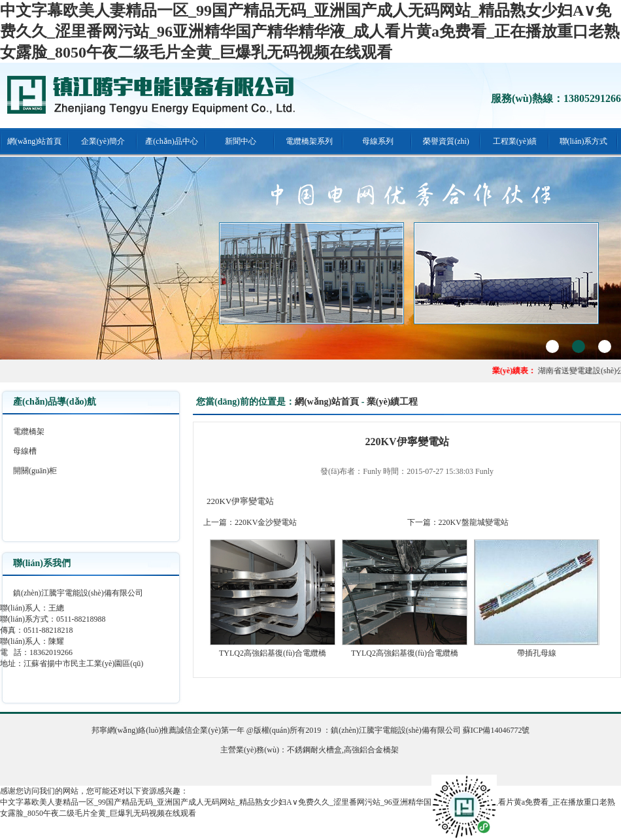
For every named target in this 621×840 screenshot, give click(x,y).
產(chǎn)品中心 (171, 141)
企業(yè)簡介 (103, 141)
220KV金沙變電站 (266, 522)
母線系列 (378, 141)
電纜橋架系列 (309, 141)
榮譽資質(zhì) (446, 141)
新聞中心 (241, 141)
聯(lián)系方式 (584, 141)
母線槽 (25, 451)
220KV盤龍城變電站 (474, 522)
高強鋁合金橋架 (371, 750)
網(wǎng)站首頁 (35, 141)
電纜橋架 (29, 431)
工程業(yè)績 (515, 141)
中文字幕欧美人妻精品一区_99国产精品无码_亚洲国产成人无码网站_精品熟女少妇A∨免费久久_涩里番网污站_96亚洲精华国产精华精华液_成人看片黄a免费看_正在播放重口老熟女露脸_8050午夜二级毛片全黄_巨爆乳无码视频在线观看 (310, 31)
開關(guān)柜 (35, 471)
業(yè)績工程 (393, 402)
